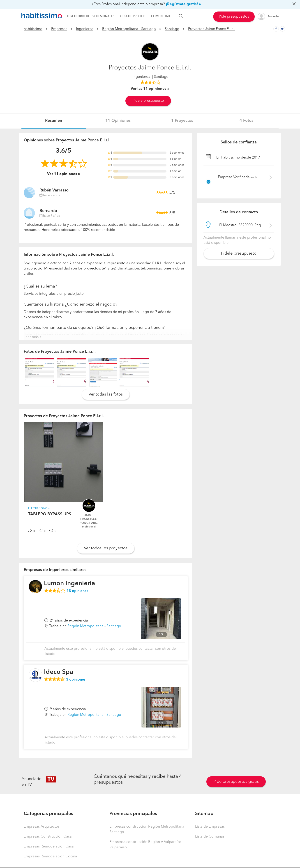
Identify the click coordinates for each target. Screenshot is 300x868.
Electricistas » (39, 509)
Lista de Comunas (210, 837)
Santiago (172, 29)
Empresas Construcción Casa (48, 837)
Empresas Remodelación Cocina (50, 856)
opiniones (77, 591)
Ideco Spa (59, 672)
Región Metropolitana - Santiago (129, 29)
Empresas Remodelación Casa (49, 847)
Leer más (31, 337)
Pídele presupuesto (148, 101)
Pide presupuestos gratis (236, 782)
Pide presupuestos (234, 17)
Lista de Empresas (210, 827)
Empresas (59, 29)
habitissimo (33, 29)
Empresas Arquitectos (42, 827)
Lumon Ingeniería (69, 584)
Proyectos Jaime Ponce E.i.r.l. (212, 29)
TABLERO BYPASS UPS (50, 514)
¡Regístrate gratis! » (183, 4)
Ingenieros (85, 29)
